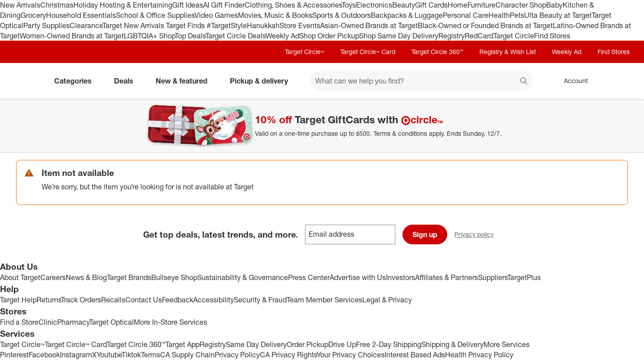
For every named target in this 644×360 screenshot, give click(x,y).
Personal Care (466, 15)
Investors (400, 277)
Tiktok (131, 355)
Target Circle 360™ (437, 52)
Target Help (18, 300)
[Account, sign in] (571, 81)
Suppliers (493, 277)
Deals (127, 81)
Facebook (44, 355)
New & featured (185, 81)
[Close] (631, 109)
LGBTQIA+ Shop (149, 36)
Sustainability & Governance (243, 277)
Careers (53, 277)
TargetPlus (524, 277)
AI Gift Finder (224, 5)
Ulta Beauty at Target (558, 15)
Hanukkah (263, 25)
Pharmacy (73, 322)
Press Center (309, 277)
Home (458, 5)
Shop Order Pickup (329, 36)
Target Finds (186, 25)
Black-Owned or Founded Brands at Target (485, 25)
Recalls (113, 300)
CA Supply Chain (187, 355)
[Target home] (29, 81)
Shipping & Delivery (452, 344)
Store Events (300, 25)
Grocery (33, 15)
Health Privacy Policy (479, 355)
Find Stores (552, 36)
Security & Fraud (260, 300)
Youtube (109, 355)
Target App (182, 344)
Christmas (57, 5)
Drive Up (342, 344)
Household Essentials (81, 15)
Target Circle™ (305, 52)
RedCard (479, 36)
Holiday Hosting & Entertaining (123, 5)
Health (499, 15)
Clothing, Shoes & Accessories (293, 5)
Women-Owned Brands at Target (72, 36)
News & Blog (86, 277)
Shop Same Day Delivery (399, 36)
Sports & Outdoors (341, 15)
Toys (349, 5)
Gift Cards (431, 5)
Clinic (48, 322)
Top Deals (190, 36)
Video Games (216, 15)
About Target (20, 277)
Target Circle (514, 36)
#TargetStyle (227, 25)
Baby (554, 5)
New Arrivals (20, 5)
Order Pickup (307, 344)
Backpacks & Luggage (407, 15)
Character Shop (521, 5)
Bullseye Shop (174, 277)
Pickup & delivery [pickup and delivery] (263, 81)
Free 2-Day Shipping (389, 344)
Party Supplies (47, 25)
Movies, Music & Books (275, 15)
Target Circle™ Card (368, 52)
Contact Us (144, 300)
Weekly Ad (282, 36)
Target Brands (129, 277)
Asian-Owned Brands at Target (369, 25)
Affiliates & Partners (447, 277)
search (524, 82)
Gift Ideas (188, 5)
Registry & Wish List (508, 52)
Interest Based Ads (415, 355)
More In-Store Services (170, 322)
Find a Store (19, 322)
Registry (451, 36)
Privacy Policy (237, 355)
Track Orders (81, 300)
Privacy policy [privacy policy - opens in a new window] (478, 235)
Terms (150, 355)
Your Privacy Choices (351, 355)
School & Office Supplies (155, 15)
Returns (49, 300)
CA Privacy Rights (288, 355)
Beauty (404, 5)
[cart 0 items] (616, 81)
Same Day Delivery (256, 344)
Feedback (178, 300)
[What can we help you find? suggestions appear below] (421, 81)
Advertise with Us (358, 277)
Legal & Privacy (387, 300)
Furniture (481, 5)
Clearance (86, 25)
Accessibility (214, 300)
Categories (76, 81)
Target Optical (111, 322)
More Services (506, 344)
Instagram (76, 355)
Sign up (425, 234)
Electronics (374, 5)
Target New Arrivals (134, 25)
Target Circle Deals (235, 36)
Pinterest (14, 355)
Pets (517, 15)
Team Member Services (324, 300)
